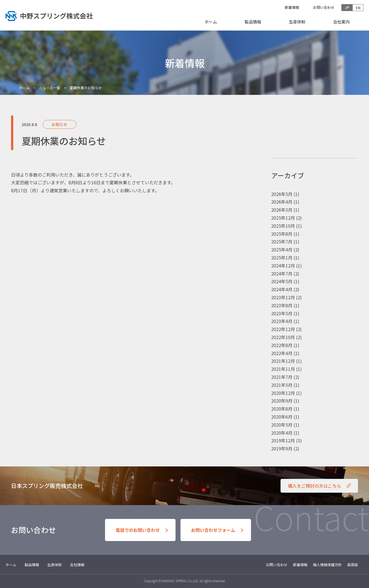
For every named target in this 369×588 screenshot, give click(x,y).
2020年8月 (282, 409)
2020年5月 (282, 425)
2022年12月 (283, 329)
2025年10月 (283, 226)
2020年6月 (282, 417)
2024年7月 (282, 274)
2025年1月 (282, 258)
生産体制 (297, 22)
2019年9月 (282, 448)
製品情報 (253, 22)
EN (358, 8)
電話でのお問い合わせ (138, 530)
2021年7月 (282, 377)
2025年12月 (283, 218)
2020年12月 (283, 393)
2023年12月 (283, 297)
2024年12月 (283, 266)
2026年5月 (282, 194)
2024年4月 (282, 289)
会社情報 (77, 565)
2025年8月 (282, 234)
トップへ (54, 15)
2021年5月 (282, 385)
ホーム (211, 22)
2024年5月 (282, 281)
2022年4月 (282, 353)
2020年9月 (282, 401)
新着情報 (292, 7)
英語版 (353, 565)
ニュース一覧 (50, 88)
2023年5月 (282, 313)
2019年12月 (283, 440)
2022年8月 (282, 345)
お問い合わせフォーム (213, 530)
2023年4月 (282, 321)
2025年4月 (282, 250)
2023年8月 (282, 305)
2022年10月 (283, 337)
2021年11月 (283, 369)
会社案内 (341, 22)
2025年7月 (282, 242)
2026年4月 (282, 202)
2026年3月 (282, 210)
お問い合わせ (324, 7)
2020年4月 (282, 433)
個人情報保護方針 (327, 565)
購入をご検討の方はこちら (315, 486)
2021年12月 (283, 361)
